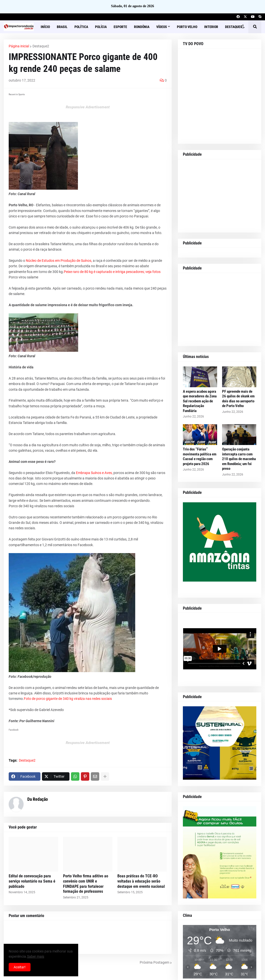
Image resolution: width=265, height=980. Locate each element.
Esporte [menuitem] (120, 27)
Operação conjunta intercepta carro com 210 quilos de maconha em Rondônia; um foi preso (239, 459)
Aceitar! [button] (20, 967)
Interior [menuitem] (211, 27)
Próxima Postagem (154, 962)
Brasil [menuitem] (62, 27)
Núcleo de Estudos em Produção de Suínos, (59, 261)
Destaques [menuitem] (234, 27)
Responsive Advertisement (88, 107)
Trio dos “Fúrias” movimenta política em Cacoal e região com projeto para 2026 (200, 457)
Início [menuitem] (45, 27)
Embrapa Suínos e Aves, (94, 473)
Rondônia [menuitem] (142, 27)
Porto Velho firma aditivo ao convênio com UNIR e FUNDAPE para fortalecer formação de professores (86, 884)
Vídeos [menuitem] (162, 27)
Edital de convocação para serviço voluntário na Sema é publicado (32, 881)
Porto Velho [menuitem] (187, 27)
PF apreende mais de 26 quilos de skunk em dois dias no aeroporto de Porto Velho (238, 399)
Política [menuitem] (81, 27)
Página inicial (19, 46)
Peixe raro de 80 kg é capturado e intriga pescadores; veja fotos (112, 272)
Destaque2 (41, 46)
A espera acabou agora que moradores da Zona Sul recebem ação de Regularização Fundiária (200, 401)
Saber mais (36, 956)
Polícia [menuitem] (101, 27)
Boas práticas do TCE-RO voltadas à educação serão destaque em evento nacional (141, 881)
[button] (243, 27)
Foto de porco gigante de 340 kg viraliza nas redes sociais (68, 699)
